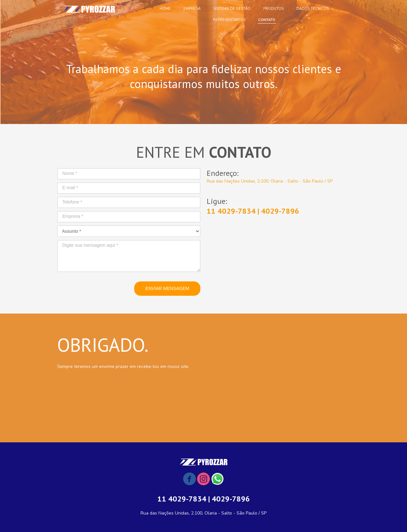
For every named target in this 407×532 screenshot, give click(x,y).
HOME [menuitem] (165, 9)
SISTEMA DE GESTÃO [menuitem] (232, 9)
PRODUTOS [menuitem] (273, 9)
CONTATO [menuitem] (267, 20)
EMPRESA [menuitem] (192, 9)
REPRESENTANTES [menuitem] (229, 20)
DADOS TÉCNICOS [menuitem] (313, 9)
